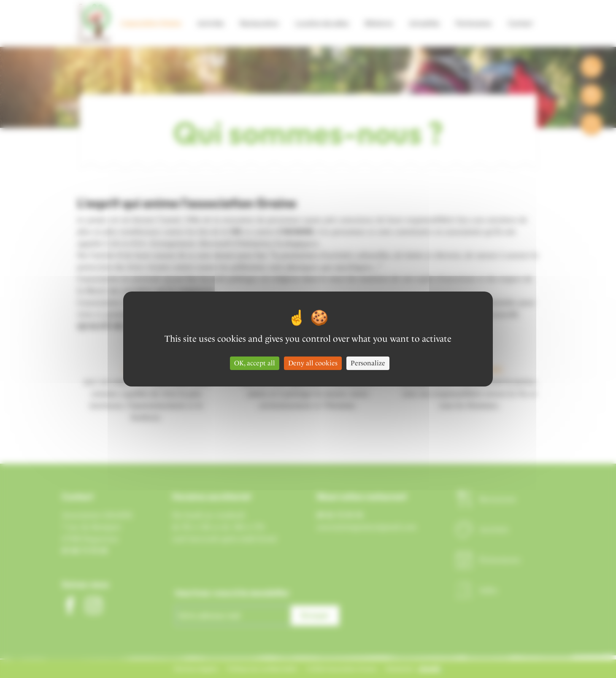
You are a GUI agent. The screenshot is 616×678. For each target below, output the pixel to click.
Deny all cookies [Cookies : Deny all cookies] (313, 363)
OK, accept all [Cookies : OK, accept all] (255, 363)
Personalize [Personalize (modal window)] (368, 363)
